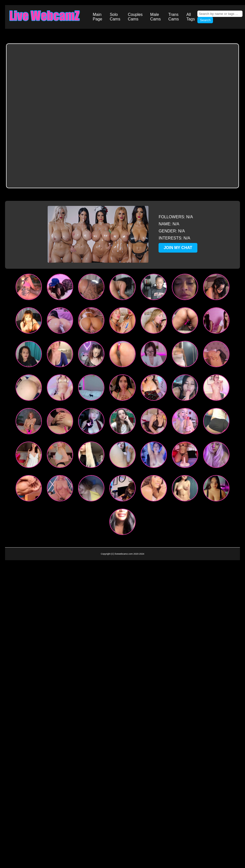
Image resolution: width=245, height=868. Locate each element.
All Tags (191, 17)
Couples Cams (135, 17)
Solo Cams (115, 17)
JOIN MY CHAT (178, 248)
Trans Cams (174, 17)
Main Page (97, 17)
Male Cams (156, 17)
